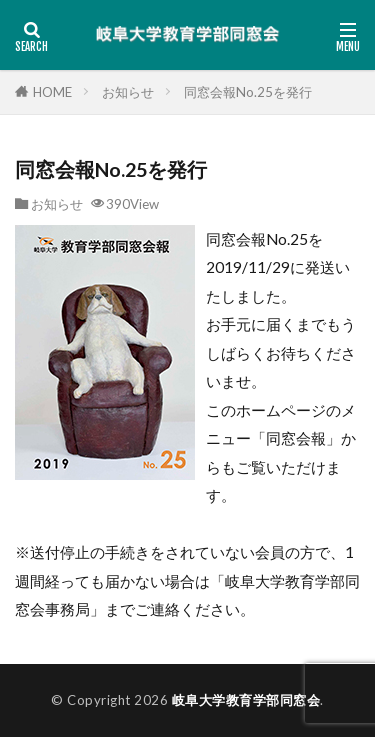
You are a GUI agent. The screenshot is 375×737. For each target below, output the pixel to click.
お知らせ (128, 92)
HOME (52, 92)
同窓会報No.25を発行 (248, 92)
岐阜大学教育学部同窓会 (246, 700)
